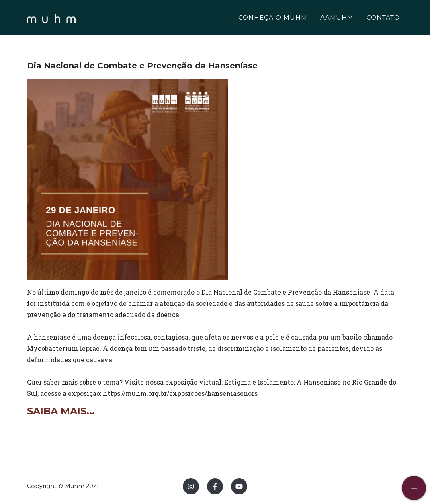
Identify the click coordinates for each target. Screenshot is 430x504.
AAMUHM (337, 19)
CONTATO (383, 19)
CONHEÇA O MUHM (273, 19)
